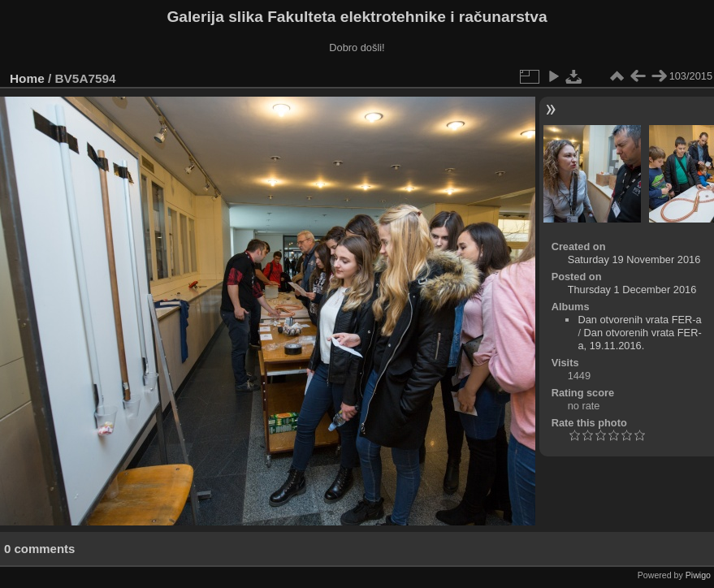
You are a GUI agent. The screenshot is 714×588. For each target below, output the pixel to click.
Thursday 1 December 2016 (632, 290)
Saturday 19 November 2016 (634, 259)
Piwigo (698, 575)
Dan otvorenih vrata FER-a (639, 320)
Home (27, 78)
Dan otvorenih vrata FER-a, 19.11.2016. (639, 339)
